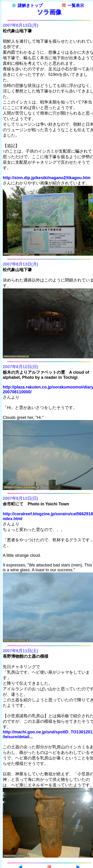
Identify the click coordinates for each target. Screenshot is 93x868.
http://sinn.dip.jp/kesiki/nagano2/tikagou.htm (47, 178)
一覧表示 (73, 6)
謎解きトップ (27, 6)
